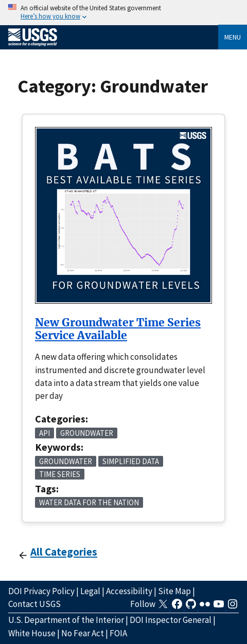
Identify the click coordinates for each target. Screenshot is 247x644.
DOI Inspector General (171, 620)
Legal (90, 591)
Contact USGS (34, 604)
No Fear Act (83, 633)
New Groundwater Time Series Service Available (118, 329)
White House (32, 633)
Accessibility (129, 591)
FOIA (118, 633)
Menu (233, 37)
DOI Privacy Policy (41, 591)
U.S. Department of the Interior (66, 620)
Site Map (174, 591)
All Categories (64, 552)
